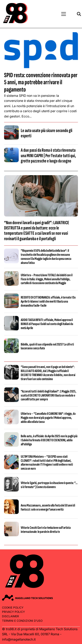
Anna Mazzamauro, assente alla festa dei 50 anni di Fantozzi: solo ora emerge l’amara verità (48, 507)
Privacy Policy (13, 612)
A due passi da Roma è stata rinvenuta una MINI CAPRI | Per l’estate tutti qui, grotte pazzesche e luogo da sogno (48, 156)
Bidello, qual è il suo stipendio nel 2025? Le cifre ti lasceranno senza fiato (47, 346)
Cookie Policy (13, 608)
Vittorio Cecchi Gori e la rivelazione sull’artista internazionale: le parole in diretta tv (46, 530)
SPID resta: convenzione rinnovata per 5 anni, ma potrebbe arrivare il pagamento (41, 82)
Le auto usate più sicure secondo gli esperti (46, 133)
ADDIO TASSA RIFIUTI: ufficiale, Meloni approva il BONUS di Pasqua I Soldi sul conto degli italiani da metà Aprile (47, 324)
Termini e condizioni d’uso (22, 621)
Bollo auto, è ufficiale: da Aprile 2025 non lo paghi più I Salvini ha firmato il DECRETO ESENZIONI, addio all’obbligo (49, 440)
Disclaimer (10, 616)
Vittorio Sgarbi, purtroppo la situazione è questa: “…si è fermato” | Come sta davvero (49, 485)
